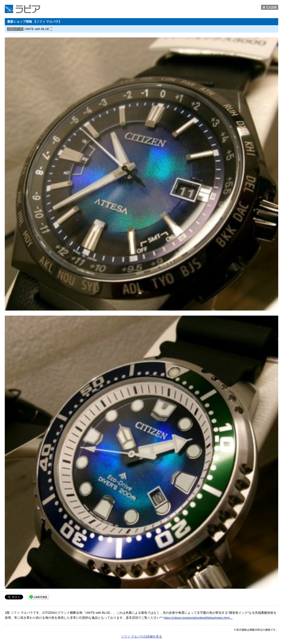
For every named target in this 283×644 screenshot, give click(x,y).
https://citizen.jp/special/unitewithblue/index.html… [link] (198, 618)
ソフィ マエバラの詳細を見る (142, 636)
